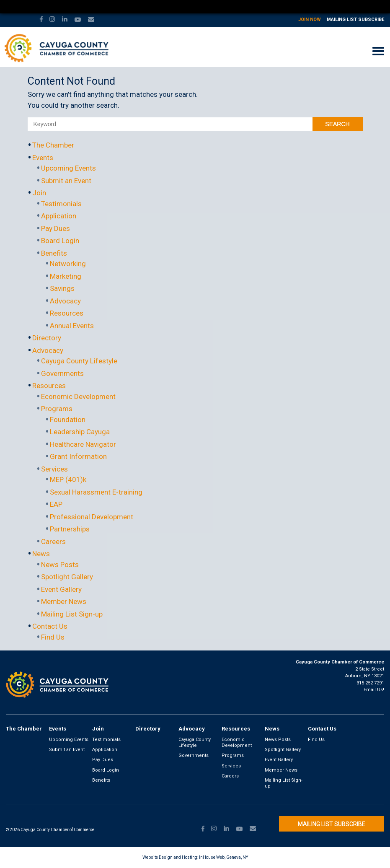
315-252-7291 (370, 683)
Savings (62, 288)
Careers (53, 542)
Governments (62, 373)
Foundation (68, 420)
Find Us (53, 637)
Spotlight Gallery (67, 577)
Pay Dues (56, 228)
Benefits (54, 253)
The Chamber (53, 145)
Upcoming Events (68, 168)
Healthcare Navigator (83, 444)
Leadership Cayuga (80, 432)
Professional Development (92, 517)
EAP (56, 504)
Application (59, 216)
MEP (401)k (68, 479)
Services (54, 469)
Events (43, 158)
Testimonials (61, 204)
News (41, 554)
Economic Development (78, 396)
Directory (47, 338)
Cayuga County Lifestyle (79, 361)
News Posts (60, 565)
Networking (68, 264)
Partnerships (70, 529)
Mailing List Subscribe (355, 19)
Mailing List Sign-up (72, 614)
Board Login (60, 241)
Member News (64, 601)
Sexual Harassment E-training (96, 492)
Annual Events (72, 326)
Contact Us (50, 626)
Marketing (66, 276)
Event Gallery (61, 589)
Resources (67, 313)
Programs (57, 409)
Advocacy (65, 301)
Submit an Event (66, 181)
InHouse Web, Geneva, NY (223, 857)
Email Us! (374, 690)
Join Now (310, 19)
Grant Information (78, 456)
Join (39, 193)
